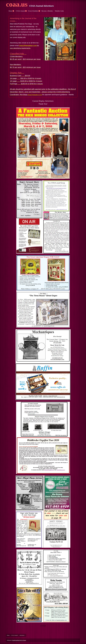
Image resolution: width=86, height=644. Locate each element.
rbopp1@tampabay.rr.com (28, 46)
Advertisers (22, 635)
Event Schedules (33, 11)
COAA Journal (20, 11)
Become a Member (47, 11)
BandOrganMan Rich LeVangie (19, 640)
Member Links (59, 11)
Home (10, 11)
